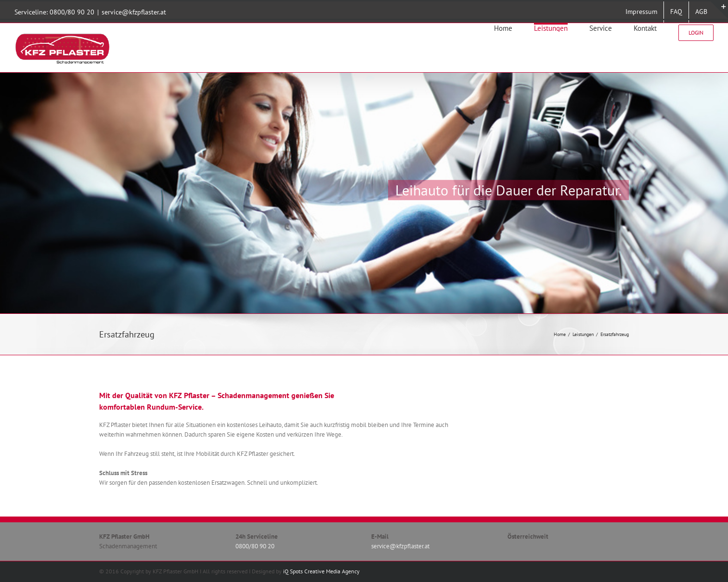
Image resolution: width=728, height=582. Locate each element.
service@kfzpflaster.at (134, 12)
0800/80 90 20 (72, 12)
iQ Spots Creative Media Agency (321, 571)
